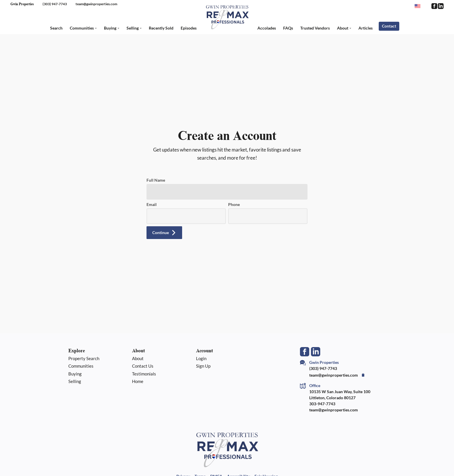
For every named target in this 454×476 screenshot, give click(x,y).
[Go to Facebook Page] (434, 6)
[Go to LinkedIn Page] (440, 6)
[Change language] (420, 6)
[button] (164, 233)
